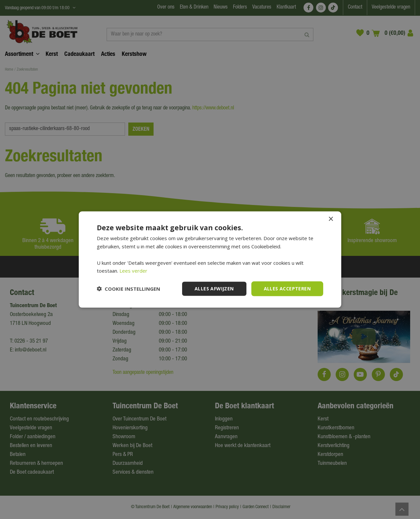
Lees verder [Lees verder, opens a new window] (133, 271)
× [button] (331, 219)
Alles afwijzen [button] (214, 289)
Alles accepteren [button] (287, 289)
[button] (128, 289)
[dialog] (210, 259)
